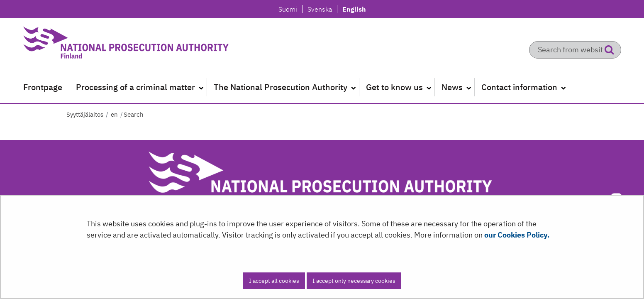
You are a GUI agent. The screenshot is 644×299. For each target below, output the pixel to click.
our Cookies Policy (516, 235)
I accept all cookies (274, 281)
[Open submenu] (201, 87)
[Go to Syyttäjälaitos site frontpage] (127, 46)
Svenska (322, 9)
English (354, 9)
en (113, 114)
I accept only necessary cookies (354, 281)
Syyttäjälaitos (85, 114)
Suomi (290, 9)
